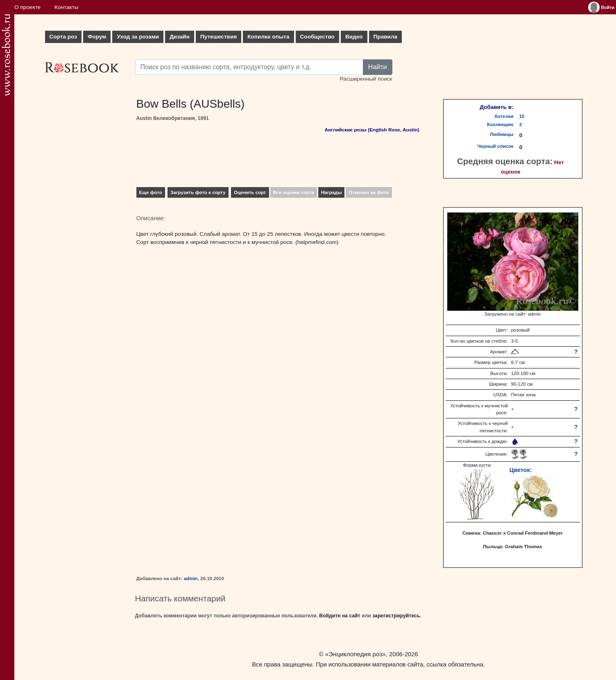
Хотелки (504, 116)
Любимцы (502, 134)
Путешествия (219, 37)
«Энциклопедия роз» (356, 654)
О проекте (27, 7)
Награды (331, 192)
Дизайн (180, 37)
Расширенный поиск (366, 79)
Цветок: (521, 470)
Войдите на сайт (340, 616)
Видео (354, 37)
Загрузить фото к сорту (198, 192)
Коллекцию (500, 124)
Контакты (67, 7)
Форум (97, 37)
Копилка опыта (268, 37)
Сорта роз (63, 37)
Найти (378, 67)
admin (191, 578)
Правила (386, 37)
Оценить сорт (250, 192)
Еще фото (151, 192)
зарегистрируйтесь (396, 616)
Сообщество (317, 37)
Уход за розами (138, 37)
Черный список (495, 146)
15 (522, 116)
